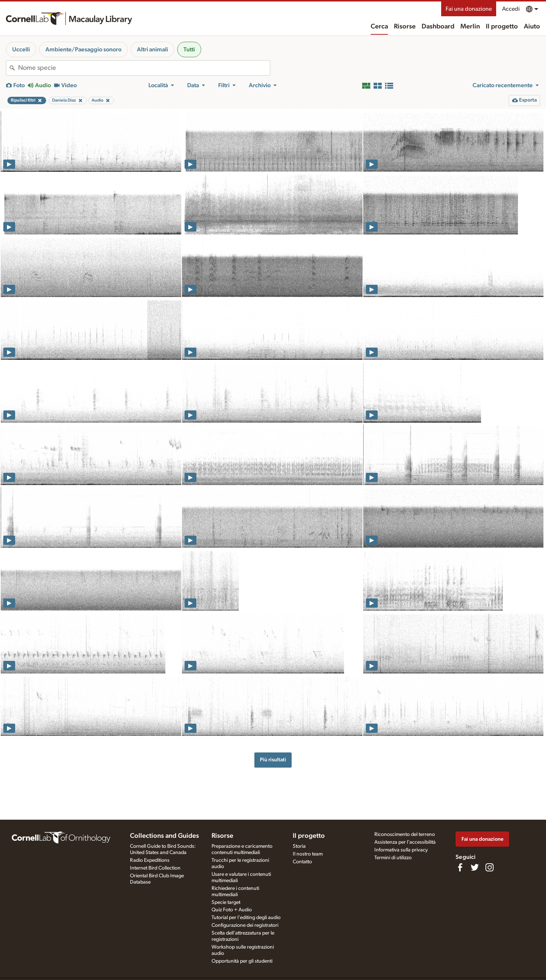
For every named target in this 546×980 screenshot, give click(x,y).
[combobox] (144, 68)
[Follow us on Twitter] (475, 867)
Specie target (226, 902)
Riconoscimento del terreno (405, 834)
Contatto (302, 862)
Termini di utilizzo (393, 858)
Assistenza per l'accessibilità (405, 842)
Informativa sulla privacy (401, 850)
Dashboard (438, 27)
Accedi (511, 9)
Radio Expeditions (150, 860)
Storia (299, 846)
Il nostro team (308, 854)
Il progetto (502, 27)
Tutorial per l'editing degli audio (246, 918)
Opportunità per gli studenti (242, 961)
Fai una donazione (469, 9)
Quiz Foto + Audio (232, 910)
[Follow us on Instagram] (490, 867)
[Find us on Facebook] (460, 867)
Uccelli (21, 49)
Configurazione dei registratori (245, 925)
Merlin (470, 27)
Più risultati (273, 760)
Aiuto (532, 27)
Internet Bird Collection (155, 868)
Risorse (405, 27)
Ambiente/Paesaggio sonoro (83, 49)
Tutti (189, 49)
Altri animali (152, 49)
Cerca (379, 27)
